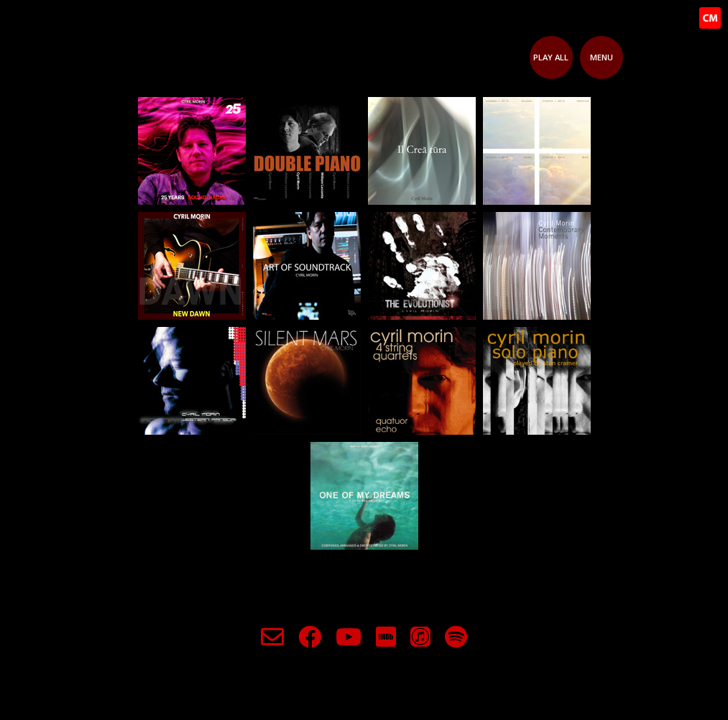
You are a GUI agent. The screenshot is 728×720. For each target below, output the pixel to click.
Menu (602, 57)
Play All (551, 57)
